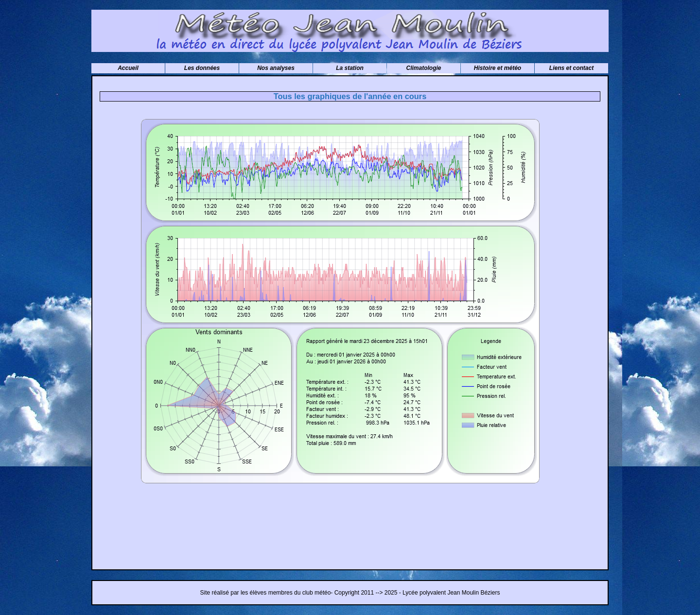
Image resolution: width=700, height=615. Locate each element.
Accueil (128, 68)
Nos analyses (276, 68)
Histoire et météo (498, 68)
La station (350, 68)
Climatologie (423, 68)
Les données (202, 68)
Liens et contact (571, 68)
